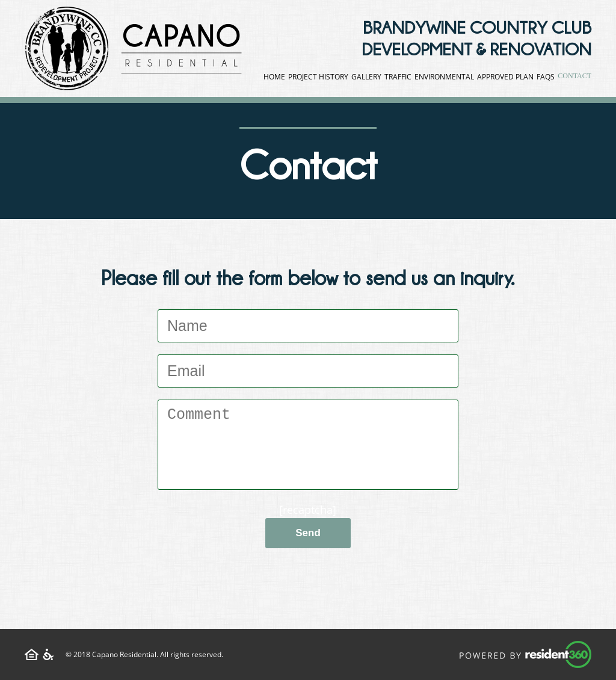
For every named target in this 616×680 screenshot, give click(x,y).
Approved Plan (505, 77)
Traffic (398, 77)
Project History (318, 77)
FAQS (546, 77)
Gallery (366, 77)
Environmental (444, 77)
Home (274, 77)
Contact (574, 76)
